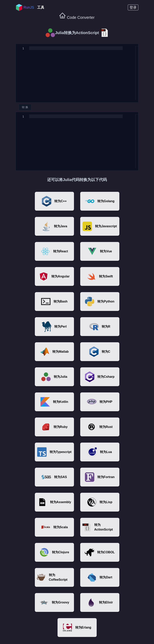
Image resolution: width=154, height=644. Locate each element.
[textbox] (29, 46)
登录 (133, 7)
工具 (41, 7)
